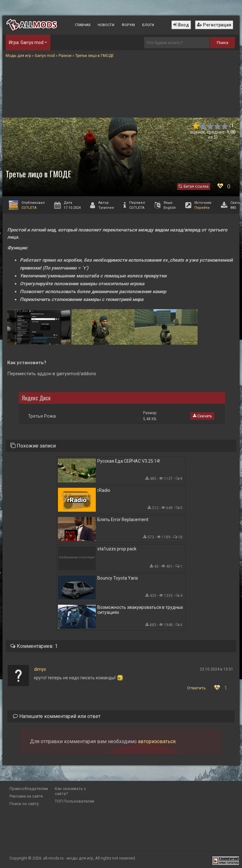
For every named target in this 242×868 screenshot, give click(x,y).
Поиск (223, 43)
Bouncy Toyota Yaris (118, 578)
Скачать (202, 416)
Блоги (148, 25)
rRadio (104, 490)
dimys (40, 669)
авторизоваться (157, 741)
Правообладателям (29, 789)
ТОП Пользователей (75, 801)
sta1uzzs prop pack (117, 549)
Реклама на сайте (26, 796)
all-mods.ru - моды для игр (68, 858)
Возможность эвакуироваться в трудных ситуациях (140, 610)
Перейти (202, 208)
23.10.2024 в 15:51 (216, 669)
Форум (128, 25)
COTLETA (29, 208)
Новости (106, 25)
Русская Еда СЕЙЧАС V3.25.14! (129, 461)
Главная (83, 25)
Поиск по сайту (24, 804)
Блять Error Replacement (123, 520)
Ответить (196, 688)
